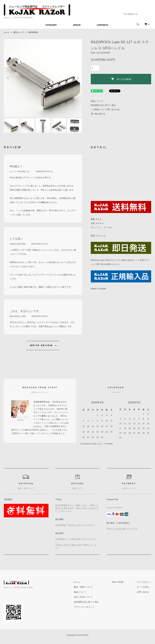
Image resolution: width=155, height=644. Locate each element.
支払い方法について (83, 597)
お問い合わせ (143, 592)
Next (77, 78)
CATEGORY (51, 25)
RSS (114, 582)
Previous (8, 78)
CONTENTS (102, 25)
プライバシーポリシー (84, 607)
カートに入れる (121, 79)
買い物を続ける (98, 114)
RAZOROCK (33, 32)
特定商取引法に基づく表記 (103, 105)
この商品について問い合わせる (105, 109)
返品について (97, 101)
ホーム (6, 32)
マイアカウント (131, 14)
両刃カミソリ (19, 32)
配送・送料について (83, 587)
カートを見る (143, 587)
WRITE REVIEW (41, 345)
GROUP (77, 25)
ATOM (121, 582)
